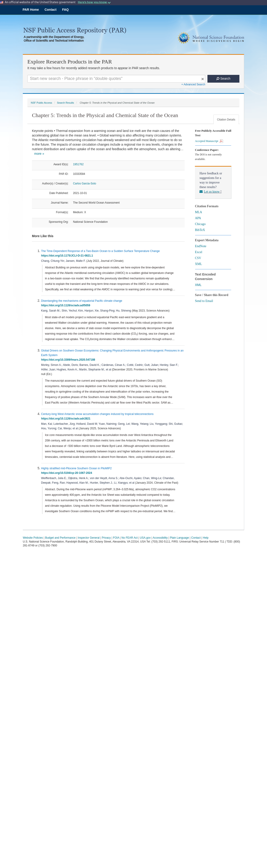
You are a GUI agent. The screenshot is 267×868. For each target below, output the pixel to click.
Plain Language (179, 538)
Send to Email (204, 301)
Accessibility (160, 538)
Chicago (200, 224)
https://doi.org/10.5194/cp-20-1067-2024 (67, 473)
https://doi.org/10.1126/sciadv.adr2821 (67, 419)
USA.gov (145, 538)
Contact (50, 10)
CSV (198, 258)
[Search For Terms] (116, 79)
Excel (199, 252)
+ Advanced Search (193, 84)
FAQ (65, 10)
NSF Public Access (41, 103)
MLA (198, 212)
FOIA (116, 538)
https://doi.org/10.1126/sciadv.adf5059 (66, 305)
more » (39, 154)
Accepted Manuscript (209, 141)
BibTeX (200, 230)
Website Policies (33, 538)
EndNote (201, 246)
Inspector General (89, 538)
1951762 (78, 164)
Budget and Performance (60, 538)
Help (206, 538)
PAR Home (31, 10)
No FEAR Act (130, 538)
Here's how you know (94, 2)
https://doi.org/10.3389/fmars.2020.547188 (69, 360)
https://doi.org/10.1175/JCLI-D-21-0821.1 (68, 256)
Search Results (65, 103)
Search (223, 79)
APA (198, 218)
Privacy (106, 538)
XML (198, 264)
